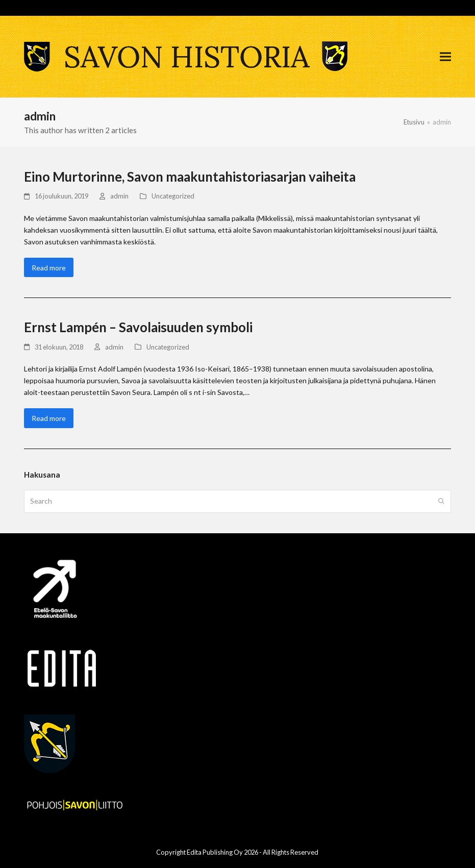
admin (119, 196)
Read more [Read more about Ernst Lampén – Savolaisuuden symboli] (49, 418)
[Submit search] (441, 501)
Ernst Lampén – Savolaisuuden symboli (138, 327)
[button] (445, 57)
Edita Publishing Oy (215, 852)
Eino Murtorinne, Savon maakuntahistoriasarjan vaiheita (190, 177)
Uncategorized (173, 196)
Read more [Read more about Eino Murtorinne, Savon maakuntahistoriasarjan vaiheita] (49, 268)
